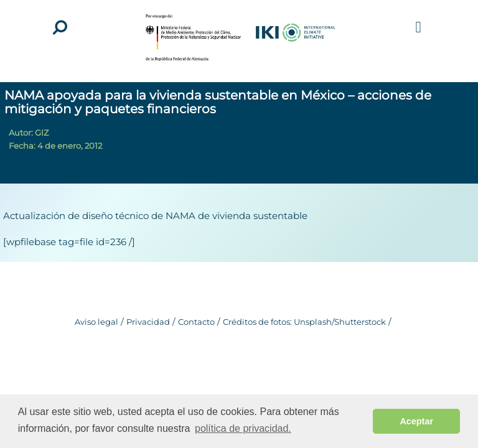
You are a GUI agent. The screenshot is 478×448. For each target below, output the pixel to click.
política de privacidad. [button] (243, 428)
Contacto (196, 322)
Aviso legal (96, 322)
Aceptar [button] (416, 421)
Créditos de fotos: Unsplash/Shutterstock (304, 322)
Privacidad (148, 322)
